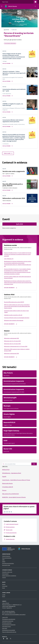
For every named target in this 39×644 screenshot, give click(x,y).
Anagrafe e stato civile (7, 572)
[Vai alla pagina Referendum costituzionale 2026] (7, 203)
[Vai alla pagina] (7, 81)
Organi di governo (6, 556)
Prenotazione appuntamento (9, 619)
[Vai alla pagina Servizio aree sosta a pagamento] (7, 175)
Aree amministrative (7, 558)
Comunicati (5, 586)
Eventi (4, 596)
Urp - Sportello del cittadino (8, 611)
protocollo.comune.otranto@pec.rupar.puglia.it (15, 614)
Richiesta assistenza (7, 623)
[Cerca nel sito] (35, 6)
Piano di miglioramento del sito (9, 632)
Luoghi (4, 595)
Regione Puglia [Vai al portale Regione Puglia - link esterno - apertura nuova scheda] (5, 2)
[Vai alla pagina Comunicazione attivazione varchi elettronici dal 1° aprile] (7, 95)
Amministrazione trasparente (9, 625)
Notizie (4, 584)
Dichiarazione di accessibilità (9, 630)
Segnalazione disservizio (8, 621)
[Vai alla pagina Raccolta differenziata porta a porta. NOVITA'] (7, 190)
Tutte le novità (8, 153)
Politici (4, 562)
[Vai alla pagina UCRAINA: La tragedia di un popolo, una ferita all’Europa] (7, 111)
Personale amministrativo (8, 563)
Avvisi (4, 588)
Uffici (3, 560)
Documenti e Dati (6, 565)
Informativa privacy (7, 626)
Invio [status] (34, 464)
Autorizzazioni (5, 574)
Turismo (4, 577)
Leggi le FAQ (5, 617)
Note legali (5, 628)
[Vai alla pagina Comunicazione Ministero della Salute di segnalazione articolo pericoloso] (7, 126)
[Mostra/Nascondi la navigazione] (2, 6)
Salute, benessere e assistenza (9, 576)
